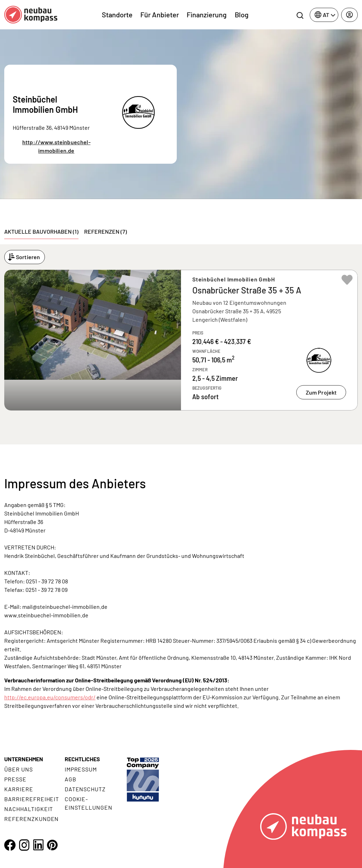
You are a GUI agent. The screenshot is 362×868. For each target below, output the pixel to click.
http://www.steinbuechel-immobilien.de (56, 146)
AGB (71, 779)
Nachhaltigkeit (29, 809)
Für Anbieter (160, 14)
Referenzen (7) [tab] (106, 231)
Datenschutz (85, 789)
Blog (242, 14)
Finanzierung (207, 14)
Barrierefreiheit (32, 799)
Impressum (81, 769)
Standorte (117, 14)
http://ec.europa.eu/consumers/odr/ (50, 697)
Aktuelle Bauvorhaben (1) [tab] (41, 231)
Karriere (19, 789)
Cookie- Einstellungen (89, 803)
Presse (15, 779)
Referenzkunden (31, 819)
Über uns (19, 769)
